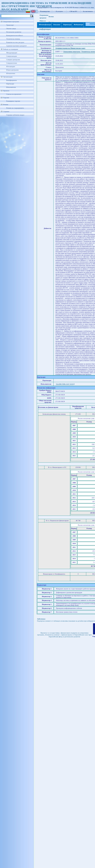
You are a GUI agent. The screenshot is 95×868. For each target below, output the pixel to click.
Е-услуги (59, 11)
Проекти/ (20, 11)
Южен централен (12, 70)
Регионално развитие (14, 32)
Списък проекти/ (30, 11)
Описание (57, 25)
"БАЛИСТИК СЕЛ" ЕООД (65, 384)
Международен (12, 53)
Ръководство (45, 11)
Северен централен (13, 60)
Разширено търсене (13, 101)
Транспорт (10, 25)
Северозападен (12, 56)
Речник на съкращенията (15, 108)
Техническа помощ (13, 39)
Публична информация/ (9, 11)
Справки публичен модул (15, 115)
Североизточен (12, 63)
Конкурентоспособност (15, 35)
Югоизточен (11, 73)
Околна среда (11, 29)
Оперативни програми (11, 22)
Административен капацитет (16, 46)
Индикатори (78, 25)
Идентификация (44, 25)
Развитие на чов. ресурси (15, 42)
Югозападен (11, 67)
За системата (88, 11)
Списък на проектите (14, 94)
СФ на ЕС (73, 11)
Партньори (10, 84)
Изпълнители (11, 87)
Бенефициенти (11, 80)
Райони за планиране (11, 49)
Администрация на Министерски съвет (70, 48)
